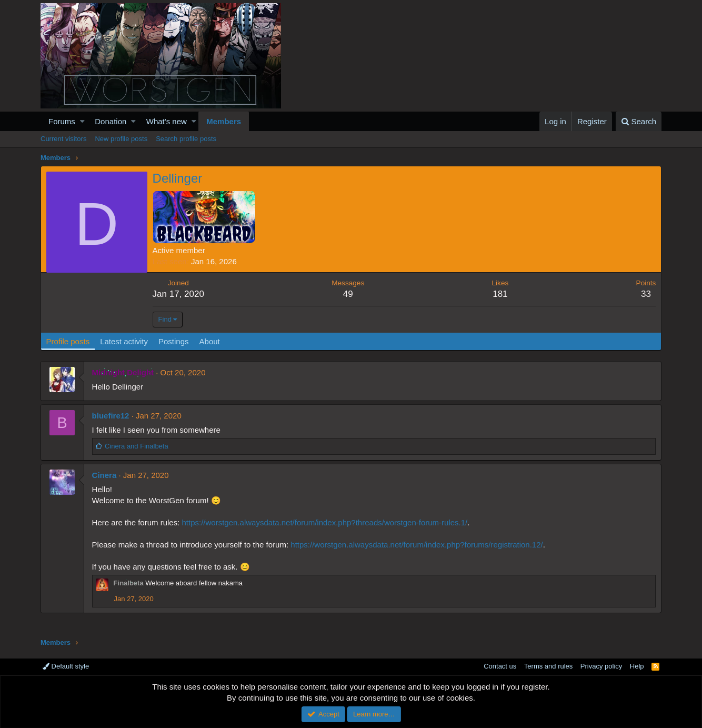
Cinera (104, 475)
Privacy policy (601, 666)
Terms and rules (548, 666)
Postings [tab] (174, 341)
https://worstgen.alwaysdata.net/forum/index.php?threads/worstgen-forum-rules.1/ (325, 522)
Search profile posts (186, 139)
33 (646, 294)
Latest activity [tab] (124, 341)
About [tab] (210, 341)
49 (348, 294)
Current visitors (63, 139)
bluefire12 (111, 416)
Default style (66, 666)
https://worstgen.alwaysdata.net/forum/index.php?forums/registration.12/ (417, 545)
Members (224, 121)
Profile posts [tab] (68, 341)
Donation (111, 121)
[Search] (639, 121)
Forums (62, 121)
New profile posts (121, 139)
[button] (82, 121)
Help (637, 666)
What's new (167, 121)
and (137, 446)
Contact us (500, 666)
